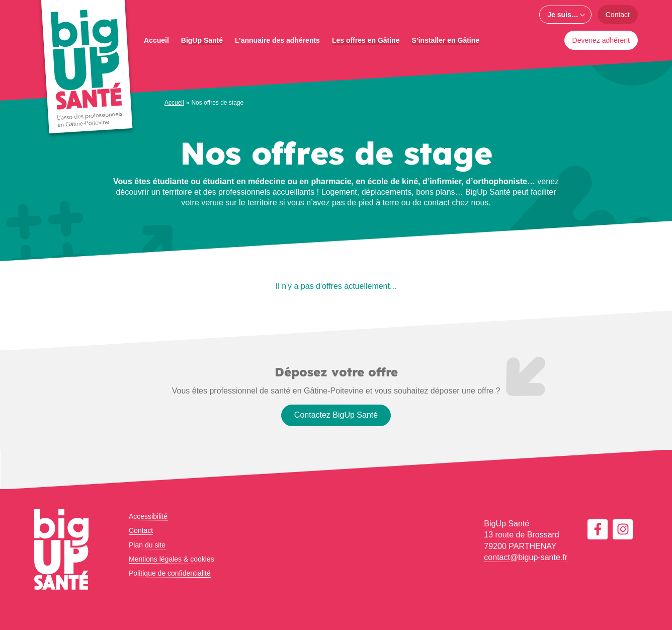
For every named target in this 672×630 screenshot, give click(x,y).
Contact (618, 15)
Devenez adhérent (601, 40)
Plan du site (147, 545)
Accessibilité (148, 516)
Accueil (174, 103)
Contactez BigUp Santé (336, 415)
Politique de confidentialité (170, 573)
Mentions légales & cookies (172, 559)
